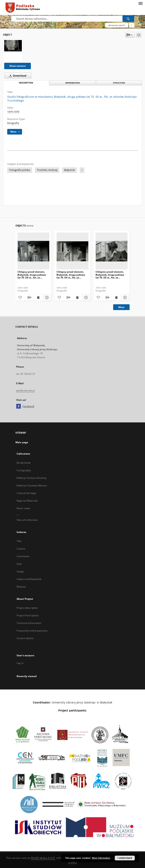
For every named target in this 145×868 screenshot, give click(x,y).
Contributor (23, 556)
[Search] (128, 19)
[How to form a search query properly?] (132, 25)
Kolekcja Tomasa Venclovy (32, 478)
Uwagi (20, 571)
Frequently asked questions (32, 631)
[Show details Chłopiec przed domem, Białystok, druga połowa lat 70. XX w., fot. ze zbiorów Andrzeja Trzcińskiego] (125, 297)
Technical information (29, 623)
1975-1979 (13, 112)
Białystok (69, 170)
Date (19, 564)
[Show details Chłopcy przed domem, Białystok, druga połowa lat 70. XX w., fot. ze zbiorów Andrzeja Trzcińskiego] (46, 297)
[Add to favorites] (139, 35)
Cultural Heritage (26, 493)
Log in (20, 663)
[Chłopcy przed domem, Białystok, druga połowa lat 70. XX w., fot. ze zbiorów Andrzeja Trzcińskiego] (33, 251)
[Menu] (140, 3)
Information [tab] (72, 83)
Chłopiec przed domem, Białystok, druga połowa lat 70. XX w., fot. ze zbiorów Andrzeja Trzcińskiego (110, 275)
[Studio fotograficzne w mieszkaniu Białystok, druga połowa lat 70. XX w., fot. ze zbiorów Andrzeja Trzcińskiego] (13, 46)
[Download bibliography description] (29, 297)
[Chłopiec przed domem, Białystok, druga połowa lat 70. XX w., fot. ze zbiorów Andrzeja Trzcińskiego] (112, 251)
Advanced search (117, 25)
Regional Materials (27, 501)
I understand (125, 858)
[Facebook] (19, 406)
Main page (22, 442)
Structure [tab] (119, 83)
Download (17, 76)
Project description (27, 608)
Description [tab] (26, 83)
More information (101, 858)
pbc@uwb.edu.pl (26, 391)
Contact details (25, 638)
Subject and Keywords (29, 579)
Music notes (23, 508)
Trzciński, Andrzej (47, 170)
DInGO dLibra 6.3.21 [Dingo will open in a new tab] (43, 858)
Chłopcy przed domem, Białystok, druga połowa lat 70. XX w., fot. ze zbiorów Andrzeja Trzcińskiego (32, 275)
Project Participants (28, 615)
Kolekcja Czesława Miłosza (32, 485)
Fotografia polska (20, 170)
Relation (21, 587)
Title (19, 541)
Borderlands (24, 463)
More (121, 307)
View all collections (27, 520)
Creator (21, 549)
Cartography (24, 470)
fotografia (13, 123)
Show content (18, 66)
